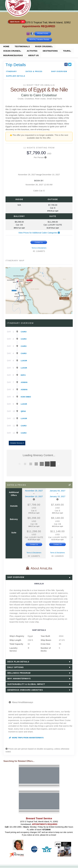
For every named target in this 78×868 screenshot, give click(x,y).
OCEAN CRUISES (12, 51)
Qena (23, 411)
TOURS (67, 51)
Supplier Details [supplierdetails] (16, 76)
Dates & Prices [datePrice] (34, 71)
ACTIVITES (32, 51)
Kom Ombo (26, 397)
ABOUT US (33, 55)
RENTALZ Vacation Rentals (39, 39)
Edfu (23, 375)
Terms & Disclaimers (39, 248)
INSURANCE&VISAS (13, 55)
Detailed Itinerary (17, 443)
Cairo (24, 332)
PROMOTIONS (43, 33)
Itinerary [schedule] (11, 71)
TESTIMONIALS (22, 46)
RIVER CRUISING (43, 46)
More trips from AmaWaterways (26, 738)
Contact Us (39, 242)
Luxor (24, 361)
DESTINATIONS (50, 51)
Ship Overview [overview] (59, 71)
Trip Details (16, 65)
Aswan (24, 382)
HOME (6, 46)
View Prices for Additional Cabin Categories (39, 233)
